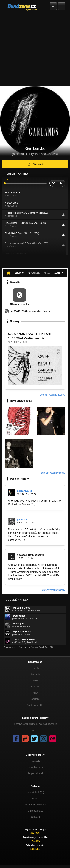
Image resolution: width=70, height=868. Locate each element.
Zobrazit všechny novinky (53, 395)
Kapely (36, 668)
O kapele (34, 273)
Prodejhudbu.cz (35, 767)
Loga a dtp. (35, 817)
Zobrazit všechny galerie (53, 473)
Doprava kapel (35, 773)
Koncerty (35, 674)
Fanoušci (36, 687)
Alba (47, 273)
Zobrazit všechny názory (53, 590)
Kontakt (36, 798)
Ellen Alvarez (24, 491)
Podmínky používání (36, 805)
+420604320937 (18, 311)
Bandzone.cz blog (35, 705)
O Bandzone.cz (35, 811)
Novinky (20, 273)
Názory (58, 273)
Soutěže (35, 699)
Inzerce (35, 730)
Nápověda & (35, 792)
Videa (35, 680)
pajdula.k (22, 519)
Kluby (35, 693)
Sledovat (35, 164)
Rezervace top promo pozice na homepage (35, 724)
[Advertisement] (35, 49)
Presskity (36, 761)
